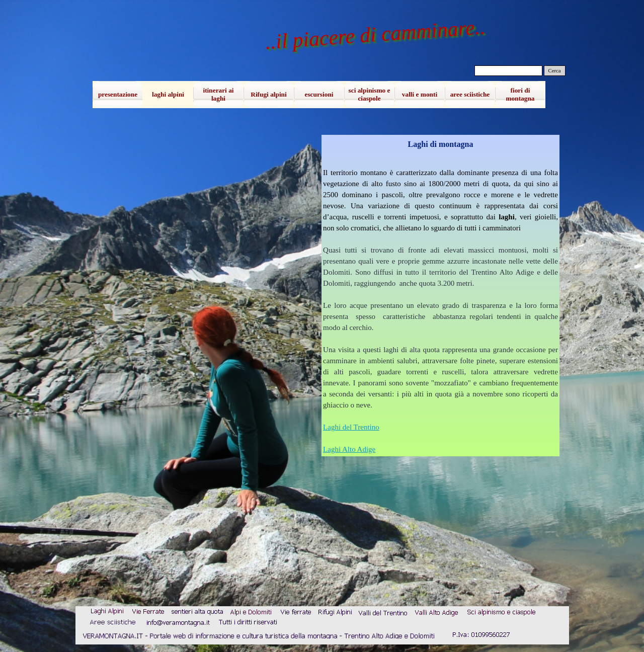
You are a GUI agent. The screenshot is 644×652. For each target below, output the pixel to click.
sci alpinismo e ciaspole (370, 94)
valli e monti (420, 94)
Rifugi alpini (268, 94)
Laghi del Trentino (351, 427)
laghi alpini (168, 94)
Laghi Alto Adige (349, 449)
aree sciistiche (470, 94)
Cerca (555, 71)
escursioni (319, 94)
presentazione (118, 94)
